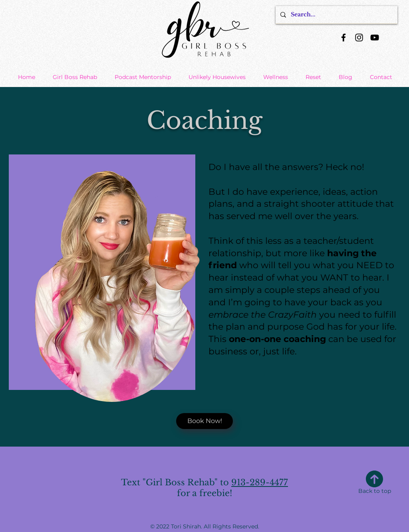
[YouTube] (375, 38)
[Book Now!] (204, 421)
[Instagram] (359, 38)
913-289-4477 (260, 483)
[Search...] (336, 15)
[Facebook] (343, 38)
